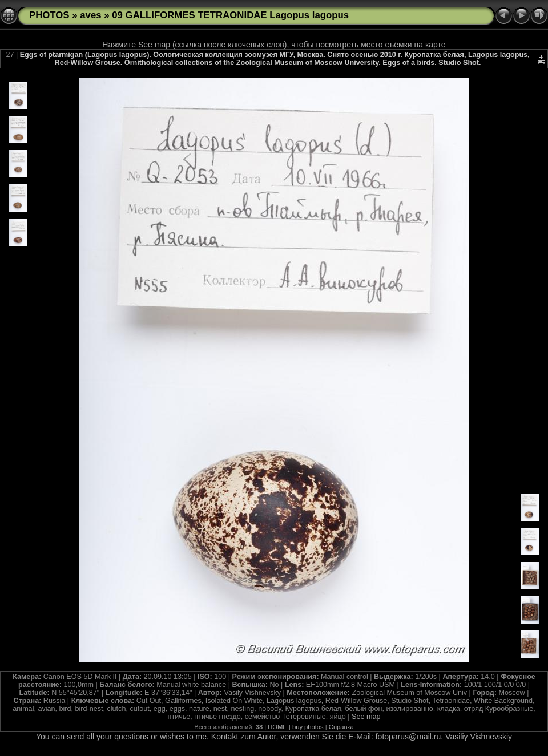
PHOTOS (49, 15)
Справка (341, 727)
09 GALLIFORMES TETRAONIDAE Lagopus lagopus (230, 15)
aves (90, 15)
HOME (277, 727)
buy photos (308, 727)
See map (366, 717)
